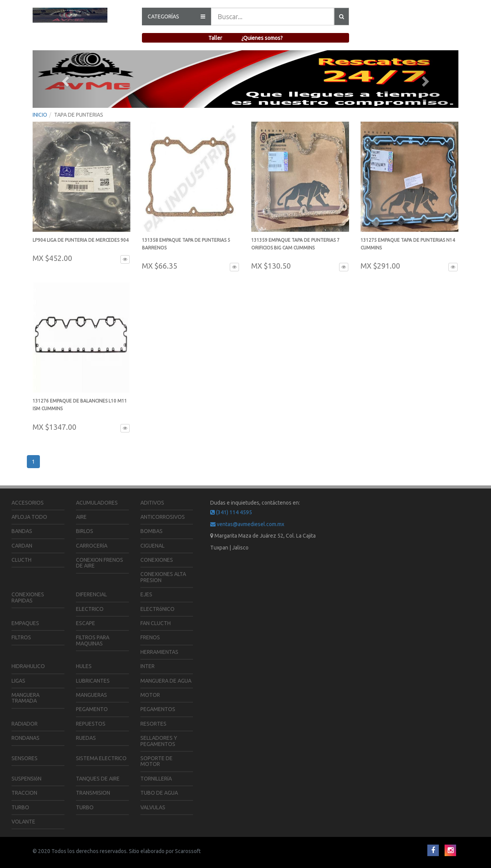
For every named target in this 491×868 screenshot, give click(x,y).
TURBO (20, 807)
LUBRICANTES (93, 681)
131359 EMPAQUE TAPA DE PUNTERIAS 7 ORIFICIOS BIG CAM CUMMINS (295, 248)
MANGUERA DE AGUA (166, 681)
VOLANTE (23, 822)
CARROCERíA (92, 546)
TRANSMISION (93, 793)
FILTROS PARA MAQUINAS (93, 640)
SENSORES (25, 758)
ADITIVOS (152, 503)
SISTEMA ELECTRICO (101, 758)
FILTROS (21, 637)
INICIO (40, 115)
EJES (146, 594)
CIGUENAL (152, 546)
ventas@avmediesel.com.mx (247, 524)
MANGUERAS (91, 695)
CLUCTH (21, 560)
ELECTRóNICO (157, 609)
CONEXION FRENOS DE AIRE (100, 563)
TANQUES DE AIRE (98, 779)
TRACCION (24, 793)
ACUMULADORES (97, 503)
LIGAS (18, 681)
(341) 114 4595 (231, 512)
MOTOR (150, 695)
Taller (215, 38)
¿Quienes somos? (262, 38)
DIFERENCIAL (91, 594)
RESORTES (153, 724)
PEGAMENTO (92, 709)
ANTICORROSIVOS (163, 517)
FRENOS (150, 637)
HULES (84, 666)
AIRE (81, 517)
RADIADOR (25, 724)
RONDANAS (26, 738)
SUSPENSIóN (26, 779)
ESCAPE (86, 623)
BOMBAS (152, 531)
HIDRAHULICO (28, 666)
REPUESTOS (91, 724)
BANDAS (22, 531)
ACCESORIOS (28, 503)
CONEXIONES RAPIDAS (28, 597)
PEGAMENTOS (158, 709)
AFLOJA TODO (29, 517)
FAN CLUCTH (156, 623)
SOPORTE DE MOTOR (157, 761)
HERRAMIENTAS (159, 652)
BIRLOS (85, 531)
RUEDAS (86, 738)
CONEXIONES (157, 560)
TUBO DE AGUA (159, 793)
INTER (147, 666)
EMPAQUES (25, 623)
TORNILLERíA (156, 779)
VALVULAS (153, 807)
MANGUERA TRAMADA (26, 698)
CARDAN (22, 546)
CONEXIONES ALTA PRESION (163, 577)
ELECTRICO (90, 609)
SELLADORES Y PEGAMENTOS (159, 741)
